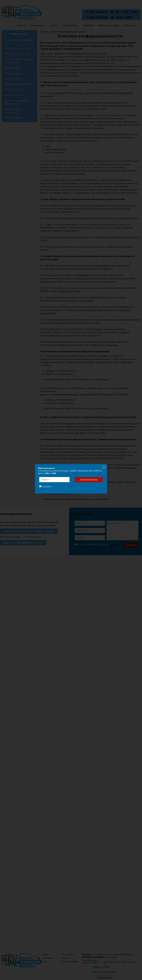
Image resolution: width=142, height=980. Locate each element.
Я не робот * (46, 487)
